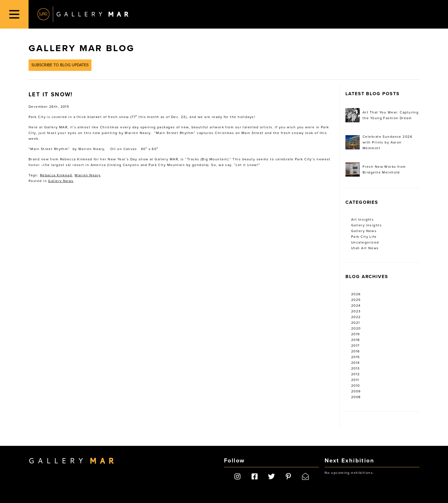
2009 (356, 391)
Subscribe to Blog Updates (60, 65)
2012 (356, 374)
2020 (356, 328)
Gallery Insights (366, 225)
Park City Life (364, 237)
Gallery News (61, 181)
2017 (355, 346)
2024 (356, 306)
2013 (356, 368)
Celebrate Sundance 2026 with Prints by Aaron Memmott (379, 142)
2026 (356, 294)
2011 (355, 380)
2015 (356, 357)
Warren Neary (88, 175)
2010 (356, 386)
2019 (356, 334)
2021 (356, 323)
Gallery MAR (83, 14)
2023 (356, 311)
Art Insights (362, 219)
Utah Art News (365, 248)
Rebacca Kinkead (56, 175)
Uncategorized (365, 242)
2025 (356, 300)
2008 (356, 397)
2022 (356, 317)
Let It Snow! (51, 95)
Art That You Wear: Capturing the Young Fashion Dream (382, 115)
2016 (356, 351)
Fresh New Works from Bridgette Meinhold (376, 169)
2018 (356, 340)
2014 (356, 363)
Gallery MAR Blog (81, 48)
